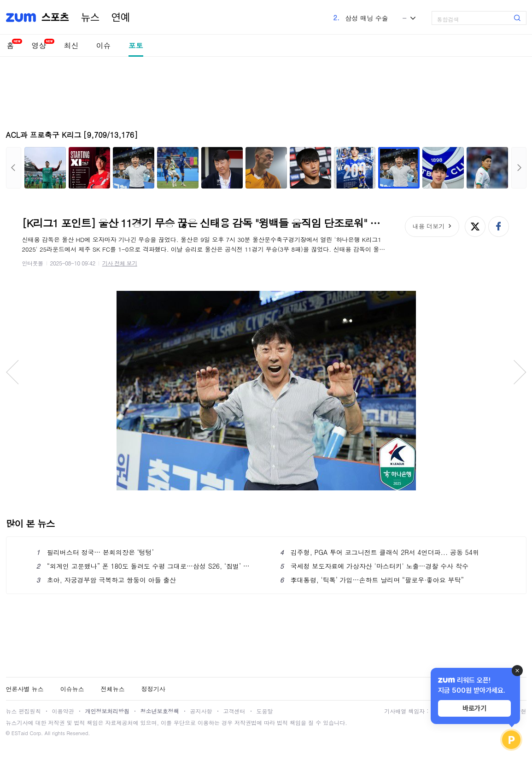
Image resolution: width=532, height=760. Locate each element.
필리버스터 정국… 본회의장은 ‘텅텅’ (95, 552)
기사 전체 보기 (120, 263)
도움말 (265, 711)
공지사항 (201, 711)
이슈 (104, 45)
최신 (71, 45)
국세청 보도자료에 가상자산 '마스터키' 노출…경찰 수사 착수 (374, 566)
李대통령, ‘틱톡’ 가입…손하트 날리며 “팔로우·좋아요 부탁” (372, 580)
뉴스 (90, 18)
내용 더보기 (429, 226)
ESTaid (20, 733)
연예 (121, 18)
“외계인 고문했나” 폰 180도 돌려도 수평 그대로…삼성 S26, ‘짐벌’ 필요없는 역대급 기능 (144, 566)
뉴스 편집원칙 (23, 711)
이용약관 (63, 711)
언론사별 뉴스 (25, 689)
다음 (519, 168)
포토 (136, 45)
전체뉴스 (113, 689)
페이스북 (499, 227)
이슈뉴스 (72, 689)
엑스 (475, 227)
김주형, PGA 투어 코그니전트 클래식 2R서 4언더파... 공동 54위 (380, 552)
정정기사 (153, 689)
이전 (14, 168)
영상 (39, 45)
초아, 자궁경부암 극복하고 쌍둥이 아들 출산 (106, 580)
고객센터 (234, 711)
